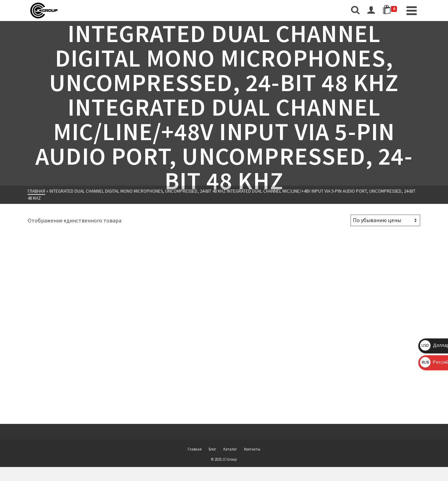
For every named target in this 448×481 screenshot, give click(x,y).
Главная (195, 449)
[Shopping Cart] (391, 11)
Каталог (230, 449)
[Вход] (371, 11)
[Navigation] (412, 11)
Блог (212, 449)
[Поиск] (355, 11)
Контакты (252, 449)
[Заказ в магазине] (385, 220)
